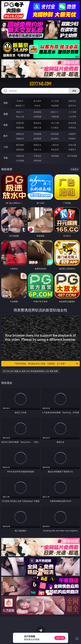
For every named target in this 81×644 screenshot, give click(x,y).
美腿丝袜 (20, 139)
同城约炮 (20, 156)
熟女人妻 (20, 117)
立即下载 (60, 638)
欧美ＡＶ (55, 112)
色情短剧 (37, 161)
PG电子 (20, 101)
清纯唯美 (37, 139)
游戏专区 (72, 101)
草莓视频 (55, 156)
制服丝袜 (20, 128)
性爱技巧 (72, 150)
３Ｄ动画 (72, 112)
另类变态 (72, 128)
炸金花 (37, 106)
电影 (6, 125)
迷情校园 (20, 150)
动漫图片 (72, 134)
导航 (6, 158)
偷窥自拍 (20, 134)
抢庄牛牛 (72, 106)
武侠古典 (72, 145)
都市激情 (20, 145)
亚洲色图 (37, 134)
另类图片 (72, 139)
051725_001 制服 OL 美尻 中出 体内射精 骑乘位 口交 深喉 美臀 (30, 371)
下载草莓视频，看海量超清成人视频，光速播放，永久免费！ (46, 364)
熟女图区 (55, 139)
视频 (6, 114)
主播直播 (55, 117)
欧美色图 (55, 134)
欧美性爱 (72, 123)
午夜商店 (37, 156)
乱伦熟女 (55, 128)
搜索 (74, 91)
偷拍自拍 (37, 123)
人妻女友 (55, 145)
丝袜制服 (37, 117)
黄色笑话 (55, 150)
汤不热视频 (72, 156)
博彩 (6, 103)
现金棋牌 (55, 106)
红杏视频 (20, 161)
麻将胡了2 (20, 106)
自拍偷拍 (37, 112)
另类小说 (37, 150)
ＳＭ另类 (72, 117)
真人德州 (37, 101)
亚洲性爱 (20, 123)
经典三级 (37, 128)
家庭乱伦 (37, 145)
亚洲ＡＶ (20, 112)
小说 (6, 147)
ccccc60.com (40, 84)
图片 (6, 136)
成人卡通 (55, 123)
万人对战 (55, 101)
